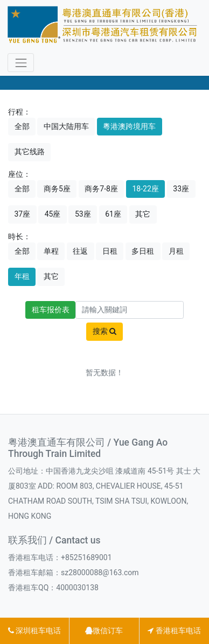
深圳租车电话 (34, 631)
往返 (80, 251)
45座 (53, 214)
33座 (181, 189)
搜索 (104, 331)
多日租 (143, 251)
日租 (110, 251)
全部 (22, 126)
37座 (23, 214)
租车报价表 (51, 310)
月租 (176, 251)
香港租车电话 (174, 631)
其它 (143, 214)
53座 (83, 214)
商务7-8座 (101, 189)
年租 (22, 276)
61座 (113, 214)
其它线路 (30, 152)
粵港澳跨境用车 (129, 126)
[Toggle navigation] (21, 63)
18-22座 (145, 189)
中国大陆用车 (66, 126)
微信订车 (104, 631)
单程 (51, 251)
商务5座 (57, 189)
